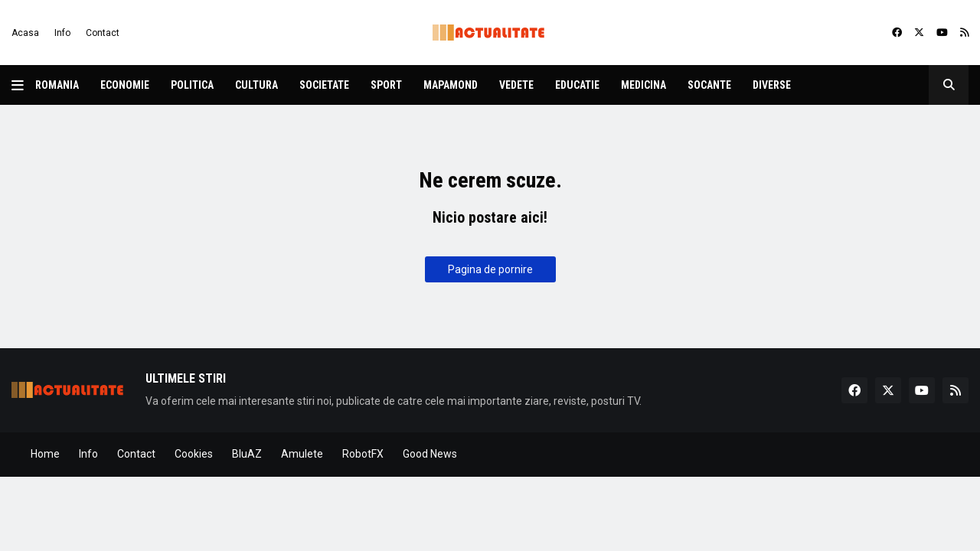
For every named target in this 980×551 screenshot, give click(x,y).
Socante (709, 85)
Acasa (25, 33)
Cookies (194, 454)
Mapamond (451, 85)
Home (45, 454)
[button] (23, 85)
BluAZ (247, 454)
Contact (103, 33)
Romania (57, 85)
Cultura (256, 85)
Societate (324, 85)
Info (62, 33)
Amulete (302, 454)
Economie (125, 85)
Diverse (772, 85)
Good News (430, 454)
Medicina (644, 85)
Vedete (516, 85)
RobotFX (363, 454)
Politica (192, 85)
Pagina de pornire (490, 269)
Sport (386, 85)
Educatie (577, 85)
